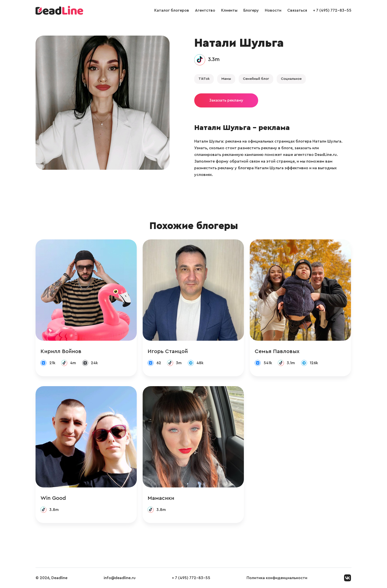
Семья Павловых (277, 351)
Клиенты (229, 10)
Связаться (297, 10)
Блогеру (251, 10)
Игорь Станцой (168, 351)
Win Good (53, 498)
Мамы (226, 79)
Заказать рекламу (226, 100)
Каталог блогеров (172, 10)
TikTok (204, 79)
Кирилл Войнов (61, 351)
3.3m (214, 59)
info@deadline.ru (120, 578)
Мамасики (161, 498)
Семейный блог (256, 79)
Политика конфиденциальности (277, 578)
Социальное (291, 79)
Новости (273, 10)
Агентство (205, 10)
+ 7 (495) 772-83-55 (332, 10)
